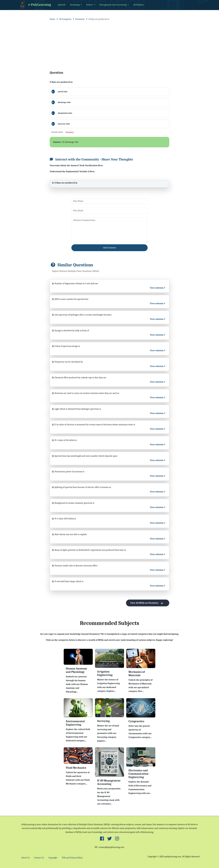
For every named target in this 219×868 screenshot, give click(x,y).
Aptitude (62, 5)
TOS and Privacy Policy (72, 858)
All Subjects (138, 5)
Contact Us (39, 858)
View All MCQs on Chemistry (148, 603)
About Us (25, 858)
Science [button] (90, 5)
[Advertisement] (109, 43)
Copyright (53, 858)
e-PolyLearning (35, 5)
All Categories (65, 19)
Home (52, 19)
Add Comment (110, 248)
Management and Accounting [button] (113, 5)
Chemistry (80, 19)
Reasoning (75, 5)
